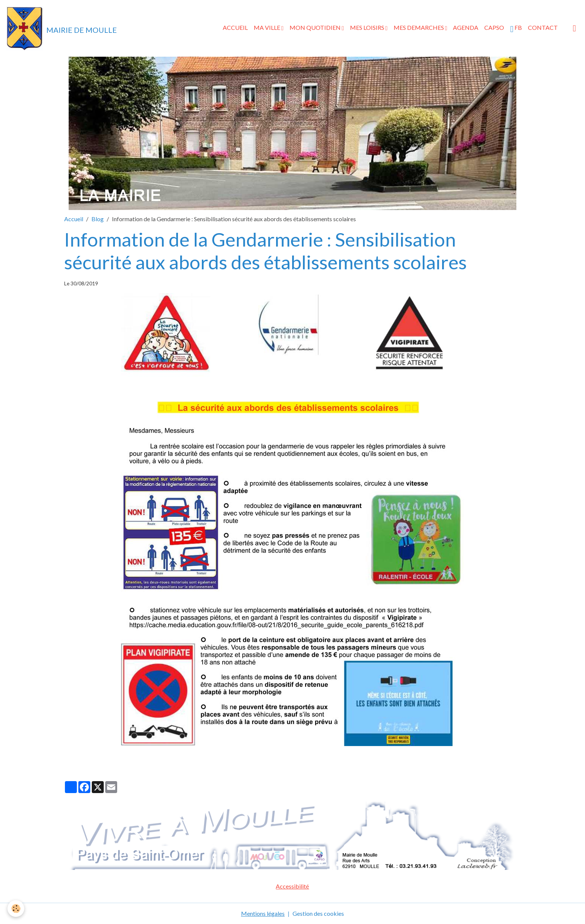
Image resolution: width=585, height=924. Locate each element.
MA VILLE (268, 27)
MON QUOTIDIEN (316, 27)
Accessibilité (292, 886)
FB (516, 29)
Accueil (74, 219)
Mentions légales (263, 913)
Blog (98, 219)
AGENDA (466, 27)
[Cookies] (16, 909)
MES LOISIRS (368, 27)
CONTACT (543, 27)
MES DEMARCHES (419, 27)
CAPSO (494, 27)
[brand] (61, 28)
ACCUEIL (235, 27)
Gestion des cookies (318, 913)
